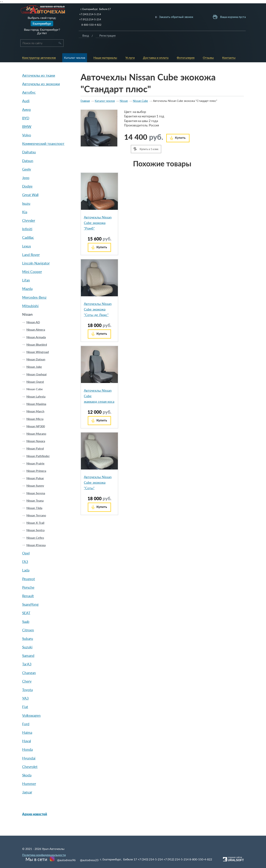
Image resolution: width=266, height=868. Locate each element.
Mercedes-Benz (34, 288)
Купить (180, 129)
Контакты (206, 38)
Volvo (27, 126)
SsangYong (30, 595)
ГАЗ (25, 553)
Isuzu (26, 194)
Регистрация (250, 40)
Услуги (138, 38)
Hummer (29, 775)
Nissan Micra (35, 410)
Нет (44, 33)
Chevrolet (30, 758)
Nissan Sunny (35, 476)
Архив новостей (35, 805)
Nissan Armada (36, 328)
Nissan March (35, 402)
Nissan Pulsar (35, 469)
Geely (27, 160)
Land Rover (31, 246)
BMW (27, 117)
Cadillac (28, 228)
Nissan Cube (35, 380)
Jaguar (27, 783)
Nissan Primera (36, 462)
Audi (26, 92)
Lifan (26, 271)
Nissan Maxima (36, 395)
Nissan (27, 305)
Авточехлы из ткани (39, 66)
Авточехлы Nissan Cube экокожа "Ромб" (98, 213)
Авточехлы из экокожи (41, 75)
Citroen (28, 621)
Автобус (29, 83)
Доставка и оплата (153, 40)
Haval (27, 732)
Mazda (27, 280)
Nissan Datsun (36, 350)
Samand (28, 646)
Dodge (27, 177)
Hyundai (29, 749)
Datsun (28, 151)
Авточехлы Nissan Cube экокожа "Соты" (98, 473)
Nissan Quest (35, 373)
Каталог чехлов (105, 40)
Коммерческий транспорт (43, 134)
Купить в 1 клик (149, 140)
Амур (27, 100)
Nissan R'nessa (36, 536)
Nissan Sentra (35, 521)
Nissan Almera (36, 320)
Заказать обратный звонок (181, 17)
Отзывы (190, 38)
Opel (26, 544)
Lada (26, 561)
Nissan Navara (36, 432)
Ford (26, 715)
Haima (27, 723)
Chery (27, 672)
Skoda (27, 766)
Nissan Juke (34, 358)
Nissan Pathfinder (38, 447)
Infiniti (27, 220)
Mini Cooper (32, 263)
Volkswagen (31, 706)
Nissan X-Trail (35, 514)
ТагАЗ (27, 655)
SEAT (26, 604)
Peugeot (29, 570)
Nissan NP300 (36, 417)
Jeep (26, 169)
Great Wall (30, 186)
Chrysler (29, 211)
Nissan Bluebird (37, 335)
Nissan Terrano (36, 506)
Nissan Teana (35, 491)
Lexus (27, 237)
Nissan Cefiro (35, 528)
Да (39, 33)
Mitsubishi (30, 297)
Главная (85, 92)
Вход (228, 40)
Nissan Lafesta (36, 387)
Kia (25, 203)
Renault (28, 587)
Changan (29, 663)
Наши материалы (122, 40)
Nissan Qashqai (36, 365)
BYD (26, 109)
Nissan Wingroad (38, 343)
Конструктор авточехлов (87, 40)
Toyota (27, 681)
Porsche (28, 578)
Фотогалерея (172, 38)
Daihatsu (29, 143)
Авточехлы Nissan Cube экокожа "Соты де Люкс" (98, 300)
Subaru (28, 629)
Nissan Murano (36, 424)
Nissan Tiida (34, 499)
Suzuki (27, 638)
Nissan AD (33, 313)
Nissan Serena (36, 484)
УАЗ (25, 689)
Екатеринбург (42, 24)
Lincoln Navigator (36, 254)
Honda (27, 740)
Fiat (25, 698)
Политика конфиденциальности (44, 852)
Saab (26, 612)
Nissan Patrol (35, 439)
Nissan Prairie (35, 454)
